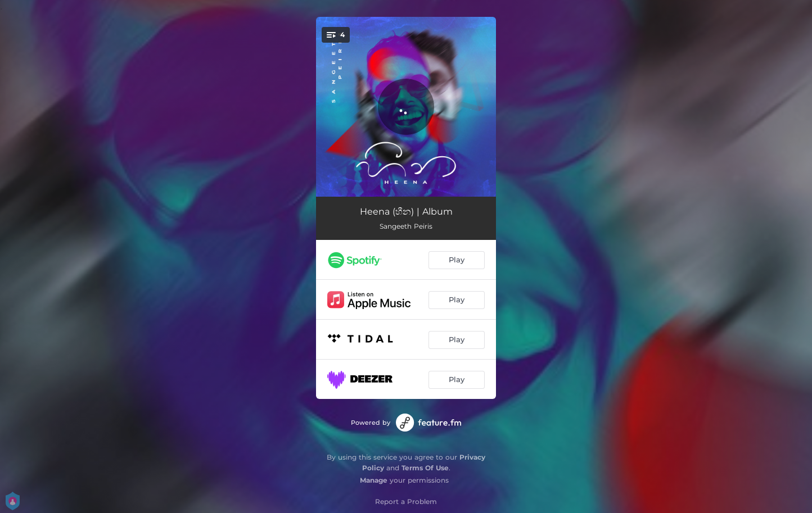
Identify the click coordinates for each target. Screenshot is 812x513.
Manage (374, 480)
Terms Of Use (425, 468)
